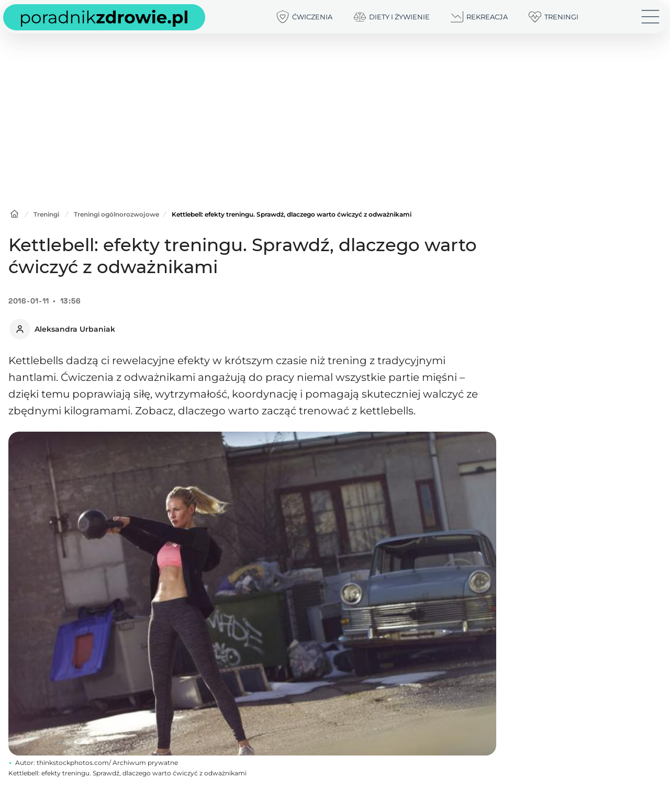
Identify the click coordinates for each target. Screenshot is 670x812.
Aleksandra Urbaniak (75, 329)
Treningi (46, 214)
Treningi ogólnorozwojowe (116, 214)
